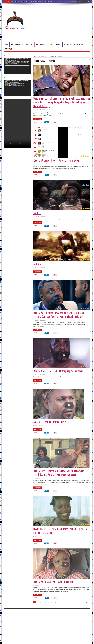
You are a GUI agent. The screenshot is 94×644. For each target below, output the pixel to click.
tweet (35, 122)
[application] (17, 66)
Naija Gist (30, 44)
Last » (56, 602)
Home (7, 44)
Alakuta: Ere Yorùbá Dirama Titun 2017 (51, 422)
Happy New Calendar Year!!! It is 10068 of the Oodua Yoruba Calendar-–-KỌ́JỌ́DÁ (32, 1)
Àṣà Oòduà (68, 44)
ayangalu (37, 110)
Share (46, 122)
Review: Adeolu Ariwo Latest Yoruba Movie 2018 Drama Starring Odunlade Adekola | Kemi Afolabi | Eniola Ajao (59, 315)
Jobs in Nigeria (79, 44)
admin (36, 217)
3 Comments (43, 320)
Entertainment (41, 44)
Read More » (37, 119)
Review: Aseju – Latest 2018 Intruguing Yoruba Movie (58, 371)
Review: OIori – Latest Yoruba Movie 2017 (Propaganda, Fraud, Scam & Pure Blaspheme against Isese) (59, 473)
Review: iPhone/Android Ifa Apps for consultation (56, 160)
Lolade (36, 320)
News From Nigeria (17, 44)
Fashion (59, 44)
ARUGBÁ (37, 264)
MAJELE (37, 213)
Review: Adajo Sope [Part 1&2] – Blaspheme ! (54, 582)
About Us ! (9, 49)
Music (51, 44)
